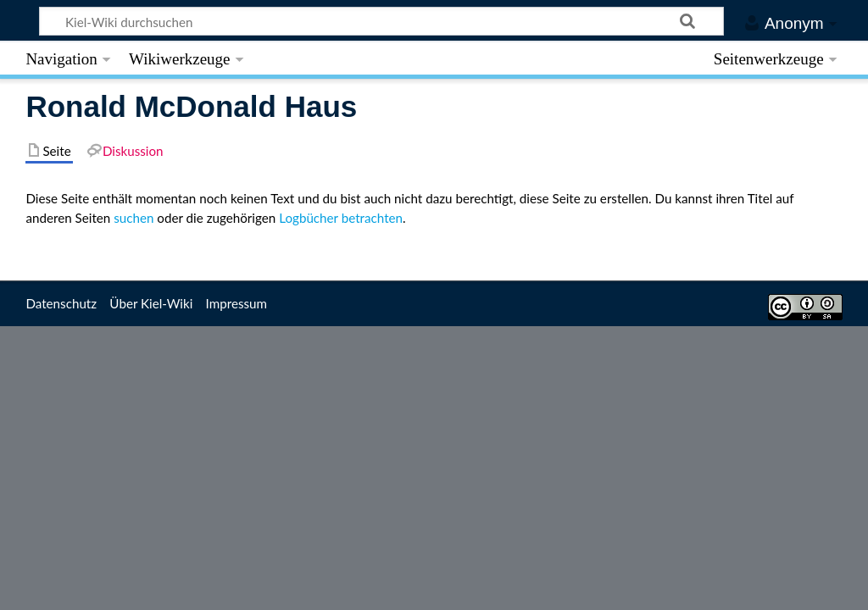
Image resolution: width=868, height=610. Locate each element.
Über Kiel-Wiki (151, 303)
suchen (134, 218)
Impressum (237, 303)
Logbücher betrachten (341, 218)
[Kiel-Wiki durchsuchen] (382, 21)
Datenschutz (61, 303)
